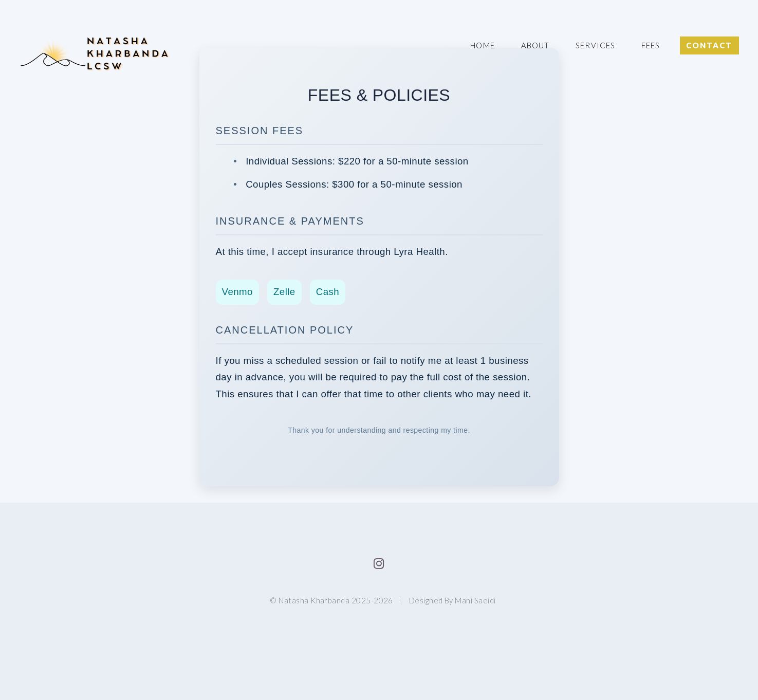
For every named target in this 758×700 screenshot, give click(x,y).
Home (482, 45)
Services (595, 45)
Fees (651, 45)
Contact (709, 45)
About (535, 45)
